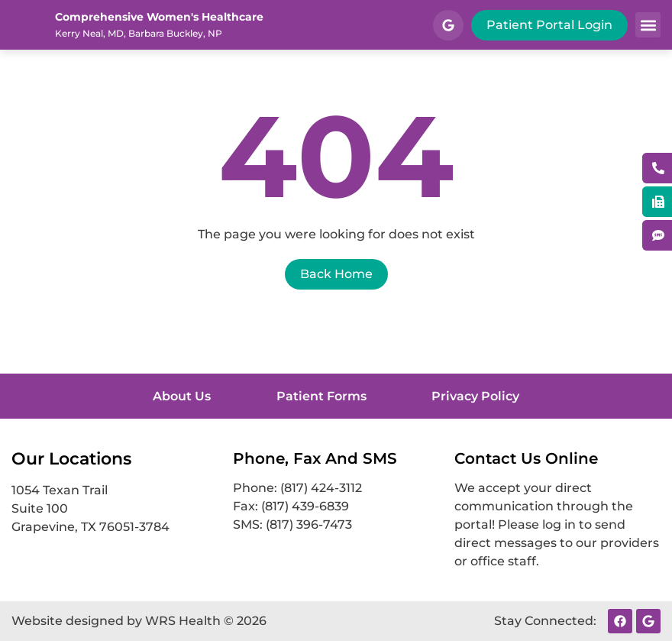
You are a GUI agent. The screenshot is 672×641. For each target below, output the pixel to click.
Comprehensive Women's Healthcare (159, 17)
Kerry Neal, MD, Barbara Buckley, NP (139, 33)
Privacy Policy (487, 396)
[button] (648, 25)
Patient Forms (321, 396)
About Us (171, 396)
